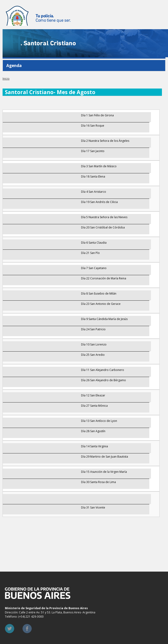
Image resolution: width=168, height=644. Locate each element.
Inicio (6, 79)
